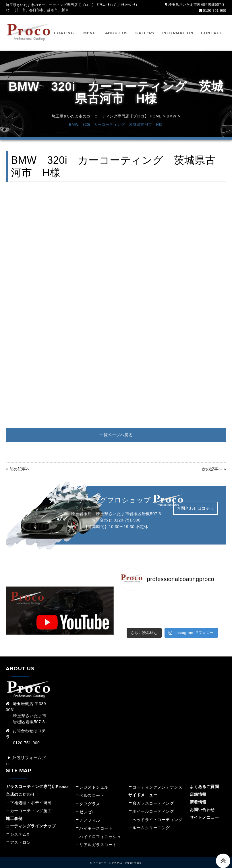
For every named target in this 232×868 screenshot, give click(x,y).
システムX (20, 828)
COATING (64, 33)
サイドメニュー (145, 789)
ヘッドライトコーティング (157, 813)
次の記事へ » (214, 469)
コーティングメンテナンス (157, 781)
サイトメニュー (204, 811)
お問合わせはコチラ (195, 508)
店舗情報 (198, 788)
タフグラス (90, 797)
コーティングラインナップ (31, 820)
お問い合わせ (202, 804)
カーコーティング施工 (31, 805)
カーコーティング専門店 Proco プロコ (118, 857)
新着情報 (198, 796)
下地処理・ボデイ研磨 (31, 796)
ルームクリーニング (151, 822)
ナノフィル (90, 814)
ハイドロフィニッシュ (100, 831)
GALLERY (145, 33)
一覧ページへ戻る (116, 435)
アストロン (21, 836)
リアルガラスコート (98, 839)
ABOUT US (116, 33)
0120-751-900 (127, 520)
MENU (89, 33)
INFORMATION (178, 33)
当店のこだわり (20, 788)
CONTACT (212, 33)
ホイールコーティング (153, 805)
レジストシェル (94, 781)
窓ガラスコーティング (153, 797)
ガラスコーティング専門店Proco (37, 781)
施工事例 (14, 812)
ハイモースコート (96, 822)
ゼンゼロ (88, 806)
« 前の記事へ (18, 469)
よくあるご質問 (204, 781)
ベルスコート (92, 789)
